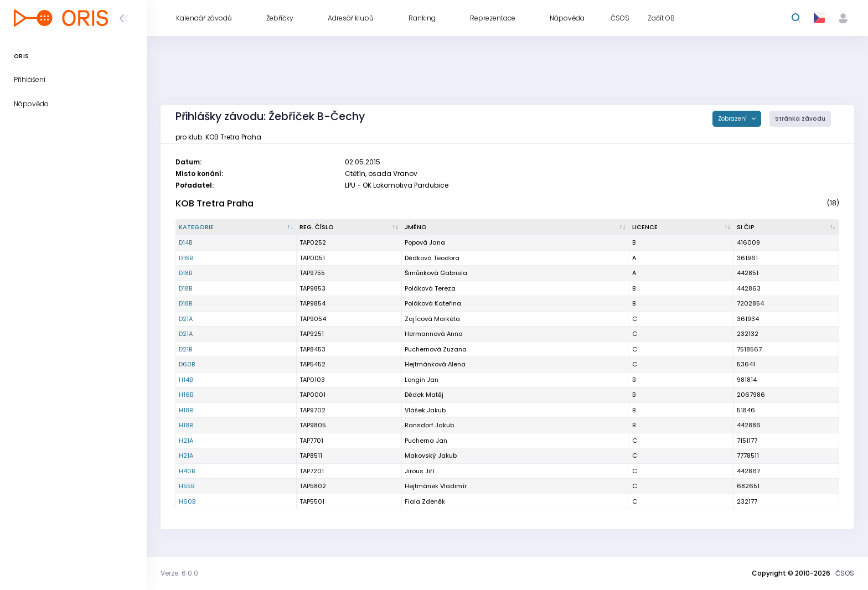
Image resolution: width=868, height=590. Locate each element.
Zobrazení (733, 119)
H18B (186, 410)
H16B (186, 395)
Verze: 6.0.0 (179, 573)
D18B (185, 273)
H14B (186, 380)
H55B (187, 486)
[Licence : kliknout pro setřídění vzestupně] (682, 227)
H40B (187, 471)
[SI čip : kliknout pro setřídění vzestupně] (787, 227)
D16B (186, 258)
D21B (185, 349)
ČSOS (845, 573)
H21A (186, 441)
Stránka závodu (800, 119)
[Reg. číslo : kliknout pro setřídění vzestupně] (349, 227)
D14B (185, 242)
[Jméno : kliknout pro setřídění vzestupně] (515, 227)
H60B (187, 501)
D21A (186, 319)
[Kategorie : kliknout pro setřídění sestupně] (236, 227)
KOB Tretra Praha (215, 203)
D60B (187, 364)
